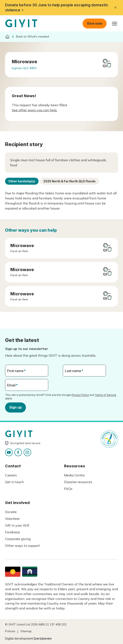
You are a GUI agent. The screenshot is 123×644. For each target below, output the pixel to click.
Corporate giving (18, 539)
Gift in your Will (17, 525)
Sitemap (26, 631)
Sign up (15, 407)
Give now (95, 23)
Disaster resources (78, 482)
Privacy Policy (80, 395)
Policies (10, 631)
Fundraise (13, 532)
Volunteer (12, 519)
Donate (11, 512)
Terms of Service (106, 395)
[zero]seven (43, 638)
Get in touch (14, 482)
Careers (11, 475)
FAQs (68, 489)
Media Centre (74, 475)
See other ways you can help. (35, 110)
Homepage (21, 24)
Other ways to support (22, 546)
